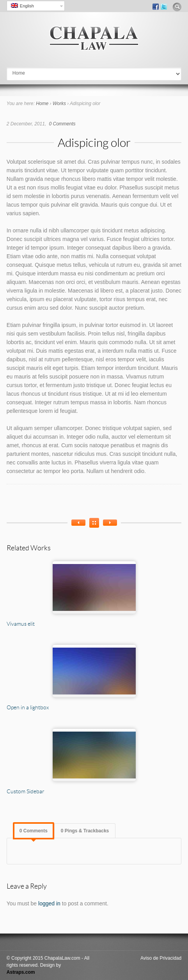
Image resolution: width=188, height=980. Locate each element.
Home (42, 104)
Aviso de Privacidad (161, 958)
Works (59, 104)
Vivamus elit (21, 624)
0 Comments (62, 124)
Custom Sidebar (26, 791)
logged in (49, 903)
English (22, 6)
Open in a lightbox (28, 707)
